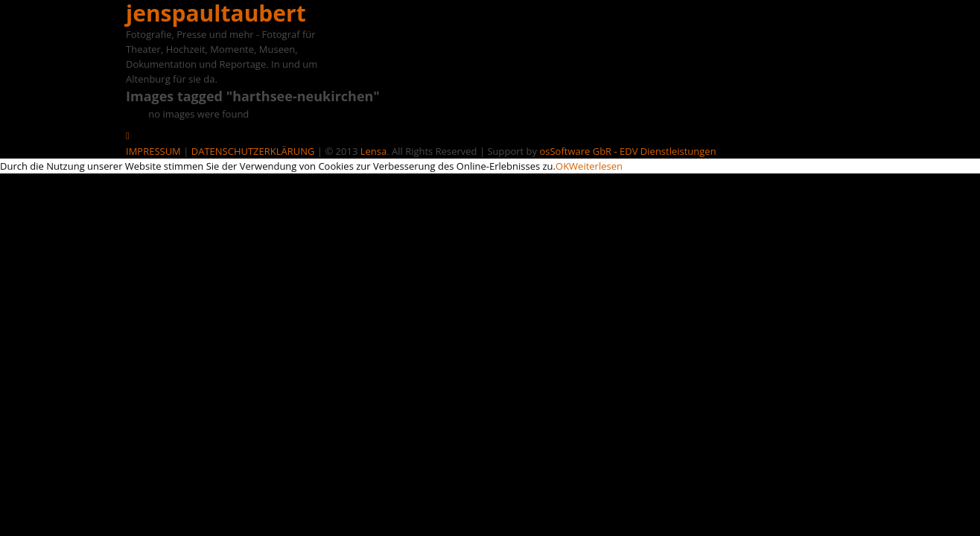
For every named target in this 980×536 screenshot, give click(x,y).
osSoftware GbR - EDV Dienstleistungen (627, 151)
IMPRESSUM (153, 151)
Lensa (373, 151)
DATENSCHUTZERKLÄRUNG (253, 151)
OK (562, 166)
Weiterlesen (596, 166)
